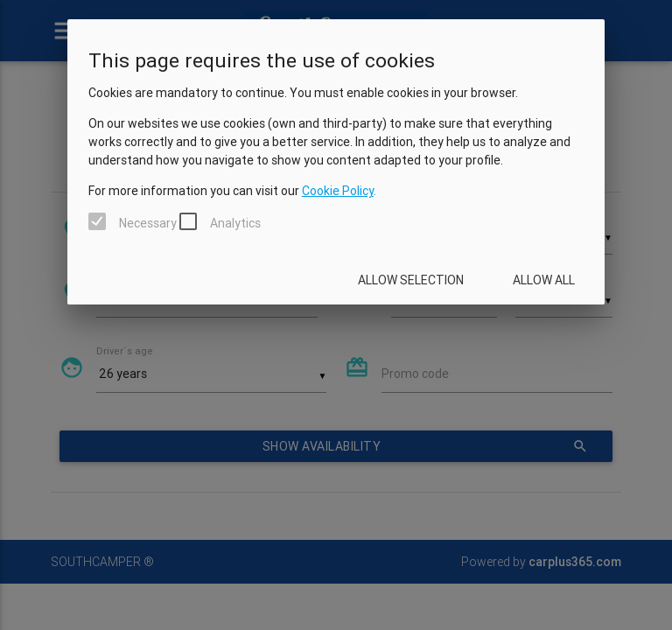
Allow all (544, 280)
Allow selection (411, 280)
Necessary (148, 223)
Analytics (235, 223)
